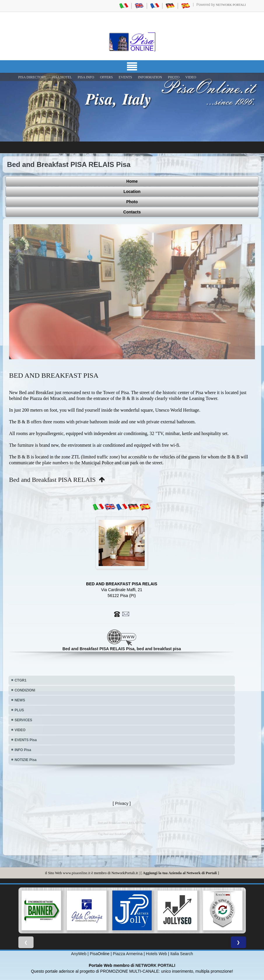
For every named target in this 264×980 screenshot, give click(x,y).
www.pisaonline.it (76, 873)
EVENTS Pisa (26, 740)
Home (132, 181)
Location (132, 191)
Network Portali (231, 5)
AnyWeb (79, 954)
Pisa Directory (32, 77)
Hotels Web (156, 954)
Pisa (94, 954)
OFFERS (106, 77)
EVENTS (125, 77)
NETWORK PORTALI (155, 965)
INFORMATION (150, 77)
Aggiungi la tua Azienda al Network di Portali (180, 873)
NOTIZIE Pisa (26, 760)
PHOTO (174, 77)
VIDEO (191, 77)
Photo (132, 202)
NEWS (20, 700)
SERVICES (23, 720)
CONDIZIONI (25, 690)
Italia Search (182, 954)
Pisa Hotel (62, 77)
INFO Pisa (23, 750)
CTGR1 (21, 680)
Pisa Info (86, 77)
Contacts (132, 212)
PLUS (19, 710)
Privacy (122, 803)
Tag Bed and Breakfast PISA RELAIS (122, 834)
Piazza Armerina (128, 954)
